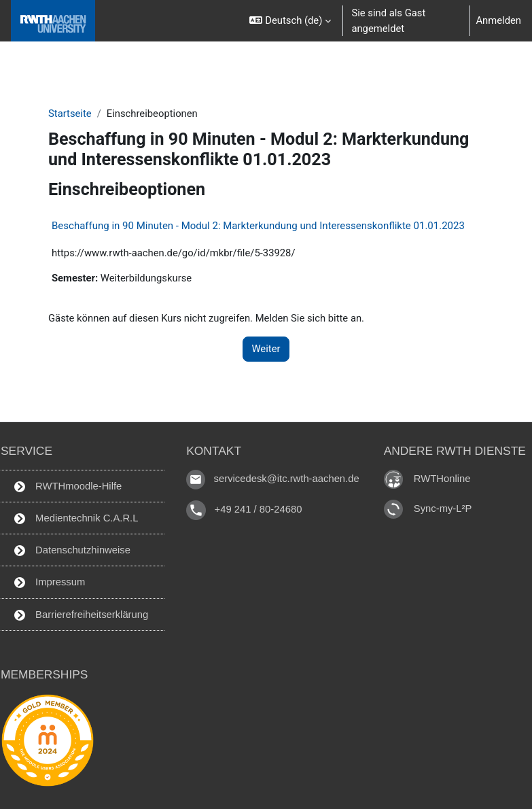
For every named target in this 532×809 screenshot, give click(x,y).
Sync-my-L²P (443, 509)
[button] (290, 21)
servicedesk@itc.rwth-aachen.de (287, 479)
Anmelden (498, 20)
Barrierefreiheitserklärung (81, 615)
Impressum (50, 582)
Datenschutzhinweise (72, 550)
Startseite (70, 114)
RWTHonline (442, 479)
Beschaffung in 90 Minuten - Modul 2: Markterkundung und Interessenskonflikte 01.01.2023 (258, 226)
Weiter (266, 349)
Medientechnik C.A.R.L (76, 518)
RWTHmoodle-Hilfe (68, 486)
